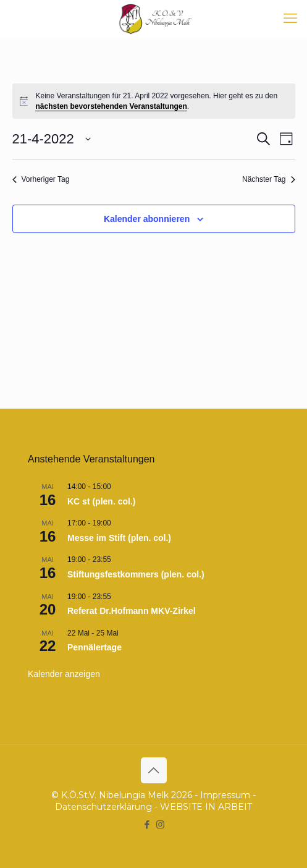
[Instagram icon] (160, 824)
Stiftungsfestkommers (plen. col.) (136, 574)
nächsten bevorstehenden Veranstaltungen (111, 106)
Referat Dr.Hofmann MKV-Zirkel (132, 611)
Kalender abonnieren (147, 219)
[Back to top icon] (154, 770)
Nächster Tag (268, 179)
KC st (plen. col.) (101, 501)
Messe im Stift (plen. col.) (119, 538)
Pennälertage (95, 647)
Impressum (225, 795)
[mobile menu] (290, 19)
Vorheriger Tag (41, 179)
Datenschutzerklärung (103, 807)
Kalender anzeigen (64, 674)
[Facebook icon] (147, 824)
